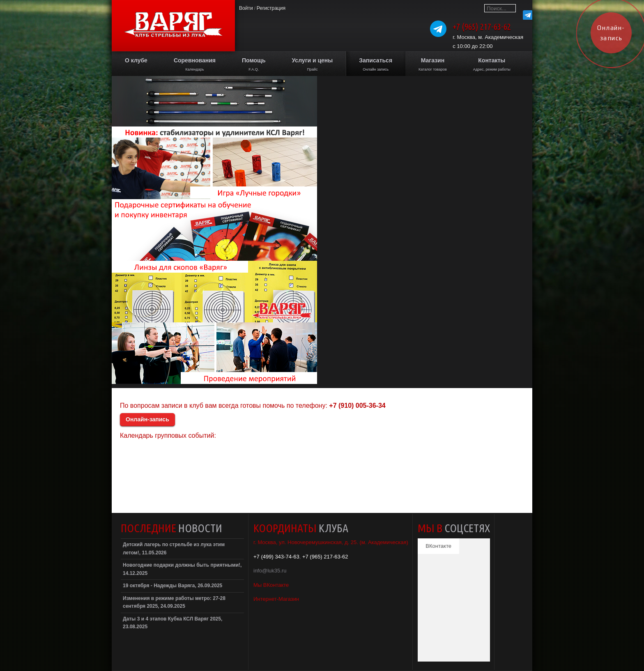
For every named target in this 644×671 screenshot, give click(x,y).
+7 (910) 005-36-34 (357, 406)
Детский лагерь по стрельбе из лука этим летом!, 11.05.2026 (174, 549)
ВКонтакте (438, 546)
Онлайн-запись (147, 419)
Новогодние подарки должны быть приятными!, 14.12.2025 (182, 569)
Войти (246, 8)
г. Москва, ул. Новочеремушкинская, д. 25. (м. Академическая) (331, 542)
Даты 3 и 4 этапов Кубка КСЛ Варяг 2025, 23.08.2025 (172, 623)
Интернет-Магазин (276, 599)
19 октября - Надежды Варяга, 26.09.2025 (172, 586)
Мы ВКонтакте (271, 585)
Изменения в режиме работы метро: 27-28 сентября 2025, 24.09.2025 (174, 602)
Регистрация (271, 8)
